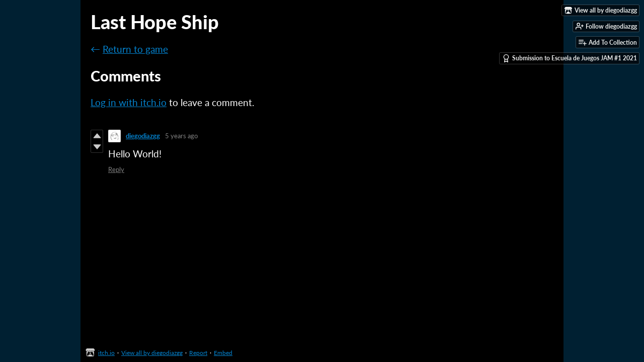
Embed (223, 353)
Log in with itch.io (129, 102)
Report (198, 353)
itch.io (106, 353)
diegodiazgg (143, 136)
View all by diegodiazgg (152, 353)
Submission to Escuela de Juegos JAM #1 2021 (570, 58)
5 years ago (181, 136)
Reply (116, 169)
